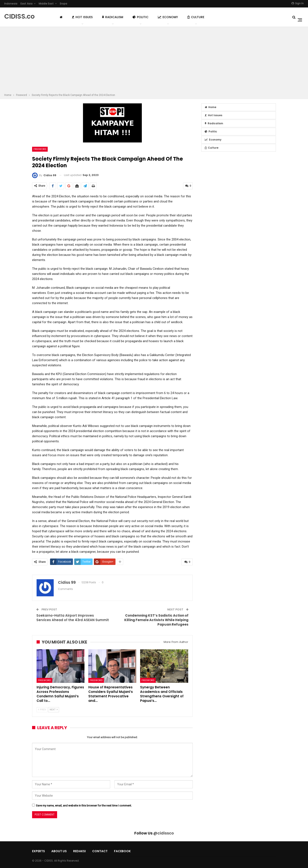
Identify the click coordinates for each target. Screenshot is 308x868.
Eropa (64, 4)
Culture (196, 17)
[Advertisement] (154, 61)
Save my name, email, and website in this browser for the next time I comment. (84, 805)
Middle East (46, 4)
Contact (100, 851)
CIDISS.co (19, 16)
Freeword (40, 149)
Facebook (122, 851)
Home (210, 107)
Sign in (298, 3)
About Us (59, 851)
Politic (141, 17)
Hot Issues (82, 17)
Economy (168, 17)
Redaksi (79, 851)
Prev (42, 709)
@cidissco (164, 833)
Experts (38, 851)
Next (54, 709)
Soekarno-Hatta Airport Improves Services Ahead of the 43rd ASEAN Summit (73, 617)
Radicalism (113, 17)
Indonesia (11, 4)
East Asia (27, 4)
